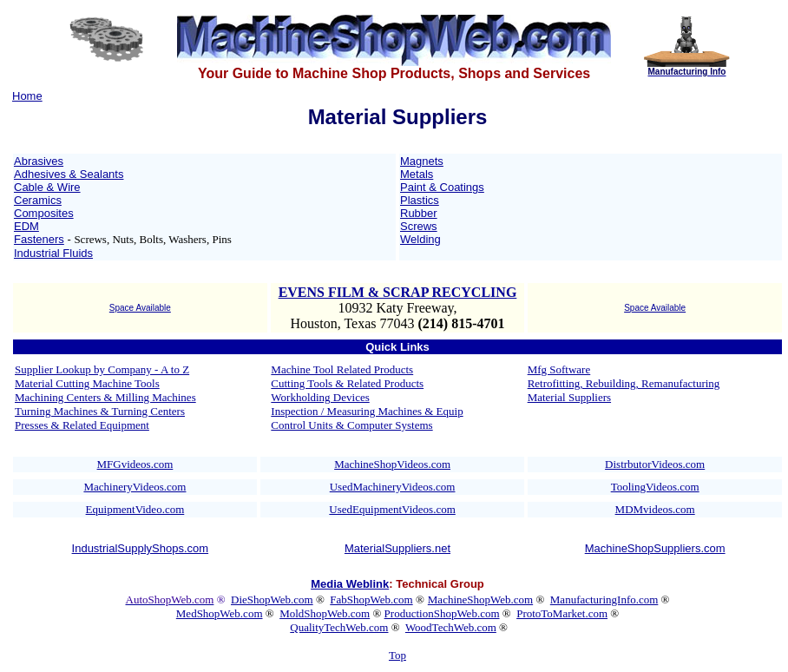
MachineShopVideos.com (392, 464)
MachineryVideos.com (135, 487)
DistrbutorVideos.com (655, 464)
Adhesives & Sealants (69, 174)
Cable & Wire (47, 187)
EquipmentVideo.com (135, 509)
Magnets (422, 161)
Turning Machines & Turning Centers (100, 411)
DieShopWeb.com (272, 600)
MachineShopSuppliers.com (655, 548)
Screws (419, 226)
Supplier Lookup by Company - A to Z (102, 369)
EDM (26, 226)
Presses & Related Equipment (82, 425)
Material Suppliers (569, 397)
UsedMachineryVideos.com (393, 487)
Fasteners (39, 239)
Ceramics (38, 200)
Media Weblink (350, 584)
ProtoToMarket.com (562, 613)
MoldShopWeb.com (325, 613)
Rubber (419, 213)
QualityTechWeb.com (339, 627)
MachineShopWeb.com (480, 600)
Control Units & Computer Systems (351, 425)
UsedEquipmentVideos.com (392, 509)
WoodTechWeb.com (451, 627)
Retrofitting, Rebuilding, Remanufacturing (624, 383)
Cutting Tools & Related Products (347, 383)
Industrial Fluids (53, 253)
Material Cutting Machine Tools (87, 383)
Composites (44, 213)
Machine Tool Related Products (342, 369)
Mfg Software (559, 369)
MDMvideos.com (655, 509)
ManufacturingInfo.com (604, 600)
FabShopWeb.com (371, 600)
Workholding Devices (320, 397)
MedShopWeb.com (220, 613)
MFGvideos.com (135, 464)
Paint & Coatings (442, 187)
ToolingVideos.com (655, 487)
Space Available (140, 308)
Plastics (420, 200)
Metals (417, 174)
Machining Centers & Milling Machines (105, 397)
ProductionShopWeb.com (442, 613)
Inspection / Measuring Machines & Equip (367, 411)
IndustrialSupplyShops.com (141, 548)
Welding (420, 239)
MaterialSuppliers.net (397, 548)
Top (397, 655)
